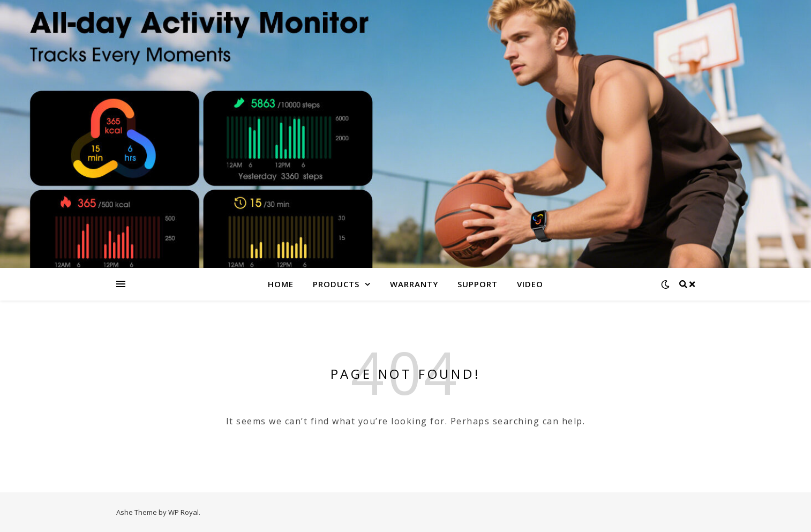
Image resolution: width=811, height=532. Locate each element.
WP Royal (183, 512)
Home (281, 284)
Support (478, 284)
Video (530, 284)
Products (336, 284)
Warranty (414, 284)
